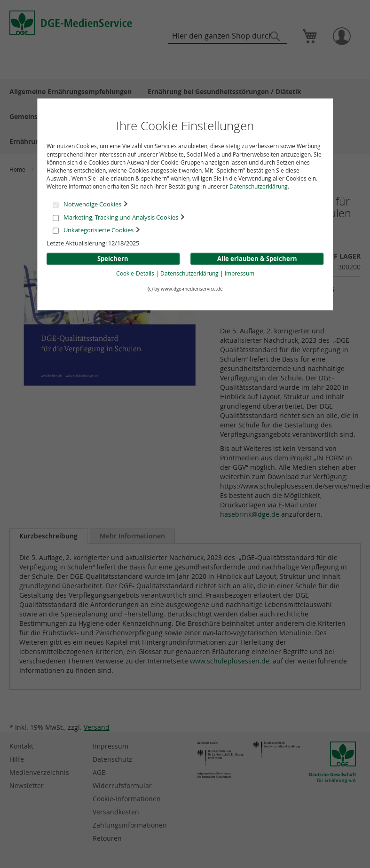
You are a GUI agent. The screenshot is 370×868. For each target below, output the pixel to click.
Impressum (240, 273)
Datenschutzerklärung (259, 186)
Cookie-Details (135, 273)
